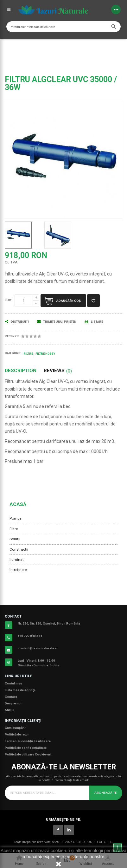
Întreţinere (18, 570)
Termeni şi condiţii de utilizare (28, 741)
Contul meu (13, 683)
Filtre (14, 529)
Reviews (58, 371)
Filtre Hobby (45, 354)
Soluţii (15, 539)
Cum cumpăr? (15, 728)
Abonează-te (106, 793)
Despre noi (13, 703)
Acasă (18, 504)
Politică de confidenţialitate (26, 748)
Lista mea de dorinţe (20, 690)
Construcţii (19, 549)
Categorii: (13, 353)
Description (21, 371)
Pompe (15, 518)
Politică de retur (17, 734)
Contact (11, 697)
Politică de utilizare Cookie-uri (28, 754)
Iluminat (17, 560)
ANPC (9, 710)
